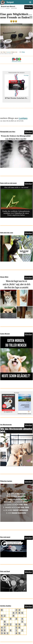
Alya (23, 52)
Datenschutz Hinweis (16, 61)
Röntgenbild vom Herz (8, 132)
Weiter (29, 7)
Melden (13, 52)
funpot (10, 2)
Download (9, 52)
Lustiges (8, 8)
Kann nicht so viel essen (8, 183)
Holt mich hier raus (7, 233)
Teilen (4, 52)
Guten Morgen (5, 334)
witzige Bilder (14, 8)
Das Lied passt (5, 537)
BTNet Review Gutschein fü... (16, 98)
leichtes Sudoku (6, 606)
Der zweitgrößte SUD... (8, 412)
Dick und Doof (5, 571)
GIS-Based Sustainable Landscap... (25, 414)
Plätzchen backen (6, 481)
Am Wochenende (6, 425)
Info (16, 52)
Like (2, 52)
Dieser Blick (4, 277)
